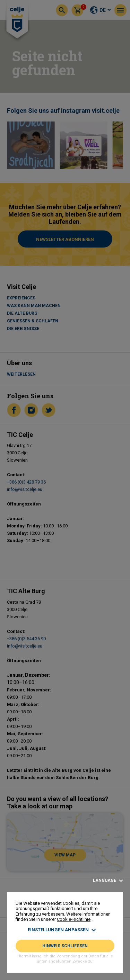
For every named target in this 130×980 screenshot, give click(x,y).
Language (108, 881)
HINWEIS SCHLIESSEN (65, 946)
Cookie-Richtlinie (74, 919)
